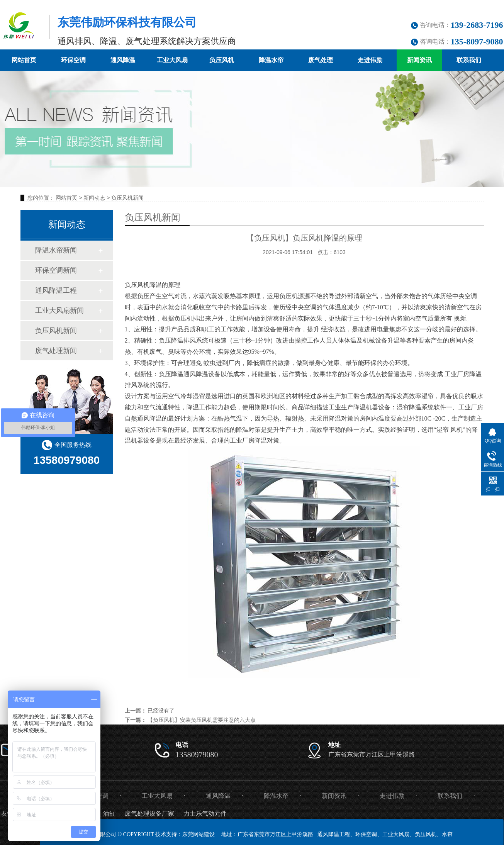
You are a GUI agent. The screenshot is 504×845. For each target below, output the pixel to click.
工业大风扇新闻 (59, 311)
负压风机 (222, 60)
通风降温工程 (56, 290)
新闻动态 (94, 198)
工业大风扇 (172, 60)
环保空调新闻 (56, 270)
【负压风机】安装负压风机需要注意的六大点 (202, 720)
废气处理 (321, 60)
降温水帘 (271, 60)
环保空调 (73, 60)
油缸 (109, 814)
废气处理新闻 (56, 351)
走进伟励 (370, 60)
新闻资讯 (419, 60)
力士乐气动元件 (205, 814)
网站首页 (24, 60)
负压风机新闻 (127, 198)
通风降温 (123, 60)
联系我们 (469, 60)
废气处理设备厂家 (149, 814)
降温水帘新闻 (56, 250)
